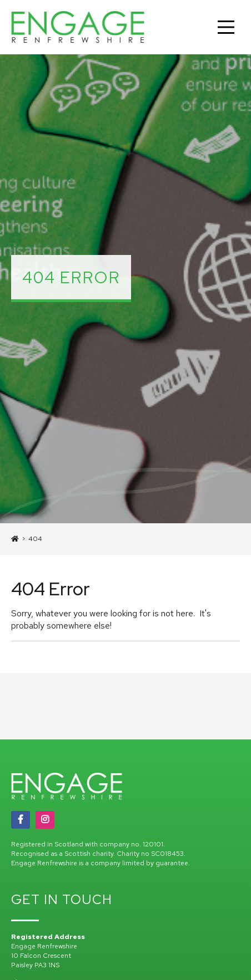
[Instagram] (45, 820)
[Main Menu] (226, 27)
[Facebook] (21, 820)
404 (35, 539)
